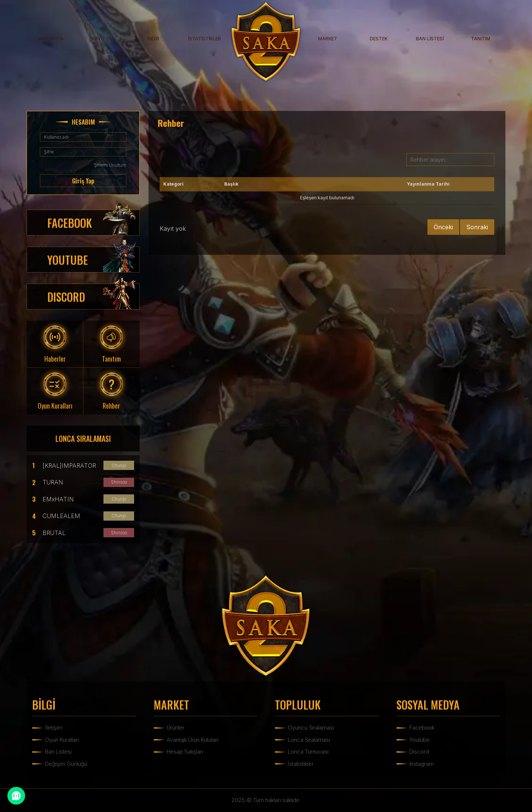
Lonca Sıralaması (309, 740)
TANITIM (481, 38)
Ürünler (175, 728)
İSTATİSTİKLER (204, 38)
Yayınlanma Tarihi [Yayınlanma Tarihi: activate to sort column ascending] (428, 184)
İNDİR (153, 38)
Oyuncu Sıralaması (311, 728)
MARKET (328, 38)
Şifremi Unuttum (110, 165)
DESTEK (379, 38)
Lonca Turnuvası (308, 752)
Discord (419, 752)
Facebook (422, 728)
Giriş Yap (83, 181)
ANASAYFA (51, 38)
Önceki (443, 227)
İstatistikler (301, 764)
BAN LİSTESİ (430, 38)
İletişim (54, 728)
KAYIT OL (102, 38)
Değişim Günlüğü (66, 764)
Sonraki (477, 227)
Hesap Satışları (185, 752)
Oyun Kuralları (62, 740)
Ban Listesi (58, 752)
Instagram (422, 764)
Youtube (420, 740)
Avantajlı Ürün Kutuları (192, 740)
